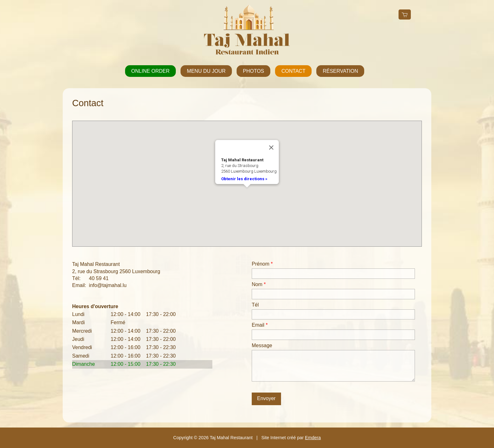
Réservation (340, 71)
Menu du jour (206, 71)
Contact (293, 71)
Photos (253, 71)
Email (260, 325)
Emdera (313, 438)
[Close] (271, 148)
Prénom (262, 264)
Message (262, 345)
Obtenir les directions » (244, 179)
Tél (255, 305)
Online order (151, 71)
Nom (259, 284)
